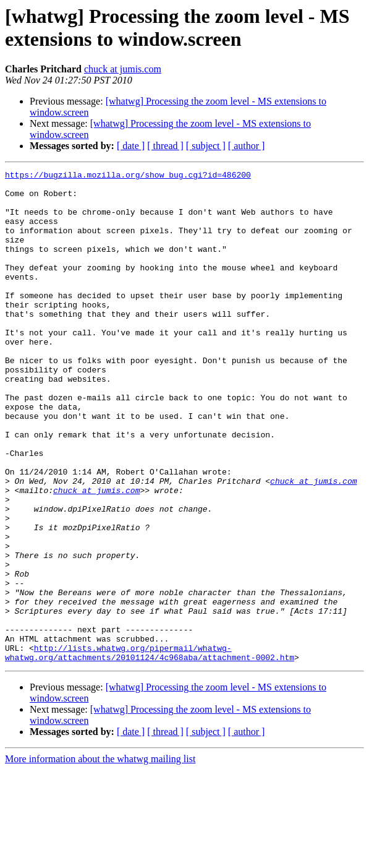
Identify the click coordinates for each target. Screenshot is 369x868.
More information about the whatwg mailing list (100, 857)
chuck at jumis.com (123, 69)
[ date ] (131, 146)
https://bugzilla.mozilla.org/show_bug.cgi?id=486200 (128, 176)
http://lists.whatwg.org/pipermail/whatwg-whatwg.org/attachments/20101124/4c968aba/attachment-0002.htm (150, 750)
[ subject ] (206, 146)
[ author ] (247, 146)
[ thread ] (165, 146)
